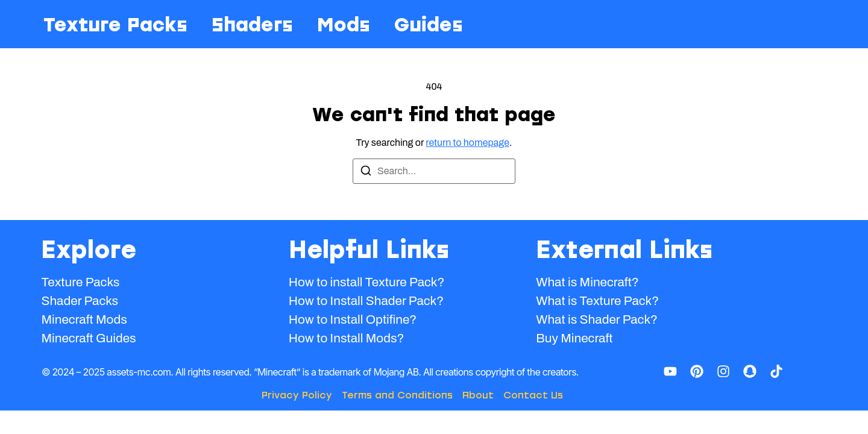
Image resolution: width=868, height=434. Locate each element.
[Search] (366, 173)
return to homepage (467, 143)
